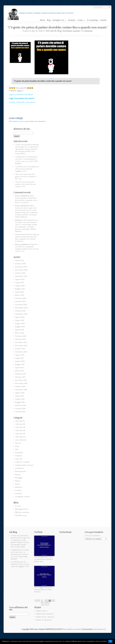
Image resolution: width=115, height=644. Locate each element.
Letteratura (19, 468)
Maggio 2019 (20, 289)
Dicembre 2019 (21, 267)
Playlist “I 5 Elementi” (44, 620)
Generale (19, 456)
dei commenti (22, 512)
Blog (49, 20)
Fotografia (19, 453)
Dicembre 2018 (21, 305)
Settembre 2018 (21, 314)
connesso (22, 121)
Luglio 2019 (19, 283)
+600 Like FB (20, 437)
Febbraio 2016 (21, 405)
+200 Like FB (20, 424)
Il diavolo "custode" (23, 462)
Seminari (72, 20)
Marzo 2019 (20, 295)
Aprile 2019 (19, 292)
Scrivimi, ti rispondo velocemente (22, 102)
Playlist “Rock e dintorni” (45, 617)
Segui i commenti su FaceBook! (21, 95)
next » (47, 603)
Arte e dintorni (21, 440)
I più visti (19, 459)
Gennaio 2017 (20, 377)
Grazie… (81, 20)
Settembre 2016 (21, 390)
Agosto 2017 (20, 355)
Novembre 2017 (21, 346)
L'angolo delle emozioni (24, 465)
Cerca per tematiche (92, 536)
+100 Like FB (51, 31)
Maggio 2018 (20, 327)
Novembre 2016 (21, 383)
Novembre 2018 (21, 308)
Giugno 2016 (20, 399)
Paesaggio (19, 478)
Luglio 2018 (19, 320)
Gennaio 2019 (20, 301)
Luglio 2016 (19, 396)
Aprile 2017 (19, 368)
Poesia (18, 484)
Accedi (18, 506)
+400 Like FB (20, 431)
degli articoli (22, 509)
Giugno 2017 (20, 361)
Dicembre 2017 (21, 342)
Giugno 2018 (20, 324)
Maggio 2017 (20, 364)
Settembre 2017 (21, 352)
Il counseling (92, 20)
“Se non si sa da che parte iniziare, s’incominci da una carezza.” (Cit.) (25, 184)
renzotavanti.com (99, 629)
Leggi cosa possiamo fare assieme (22, 98)
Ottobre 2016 (20, 387)
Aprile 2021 (19, 261)
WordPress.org (21, 515)
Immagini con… (59, 20)
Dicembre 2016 (21, 380)
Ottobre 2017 (20, 349)
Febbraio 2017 (21, 374)
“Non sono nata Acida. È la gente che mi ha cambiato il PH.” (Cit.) (26, 177)
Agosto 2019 (20, 279)
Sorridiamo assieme (71, 31)
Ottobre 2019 (20, 273)
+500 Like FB (20, 434)
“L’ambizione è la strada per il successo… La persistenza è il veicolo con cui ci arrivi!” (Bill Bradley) (20, 554)
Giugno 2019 (20, 286)
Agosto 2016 (20, 393)
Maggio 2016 (20, 402)
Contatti (103, 20)
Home (42, 20)
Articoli (18, 443)
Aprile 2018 (19, 330)
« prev (37, 601)
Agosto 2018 (20, 317)
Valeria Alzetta (20, 235)
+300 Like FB (20, 427)
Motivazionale (20, 471)
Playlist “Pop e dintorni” (45, 614)
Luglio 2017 (19, 358)
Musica (18, 475)
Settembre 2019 (21, 276)
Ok (110, 641)
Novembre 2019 (21, 270)
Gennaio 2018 (20, 339)
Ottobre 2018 (20, 311)
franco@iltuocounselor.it (73, 629)
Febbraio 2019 (21, 298)
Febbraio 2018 (21, 336)
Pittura (18, 481)
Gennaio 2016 (20, 409)
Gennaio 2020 (21, 264)
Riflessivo (19, 487)
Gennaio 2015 (20, 412)
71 (42, 603)
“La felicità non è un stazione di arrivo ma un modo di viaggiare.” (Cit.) (27, 169)
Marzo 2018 (20, 333)
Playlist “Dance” (42, 611)
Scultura (18, 490)
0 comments (87, 31)
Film (17, 449)
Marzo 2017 (20, 371)
